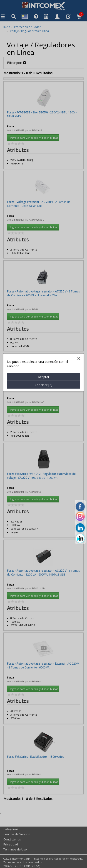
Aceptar (44, 237)
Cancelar (43, 245)
